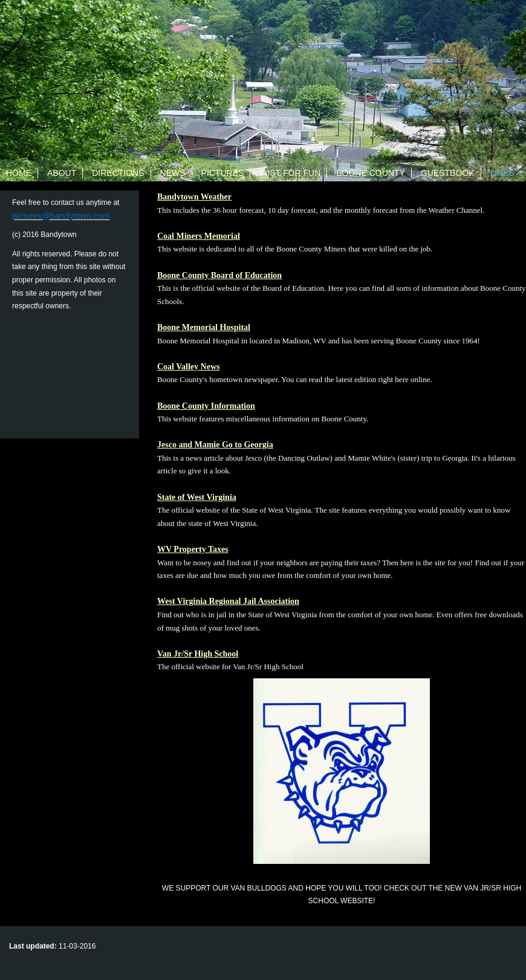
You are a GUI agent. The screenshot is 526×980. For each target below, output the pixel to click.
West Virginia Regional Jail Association (228, 601)
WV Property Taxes (193, 549)
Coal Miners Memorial (199, 236)
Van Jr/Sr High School (198, 654)
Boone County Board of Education (219, 275)
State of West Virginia (197, 497)
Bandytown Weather (194, 197)
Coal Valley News (188, 367)
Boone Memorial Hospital (204, 327)
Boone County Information (206, 406)
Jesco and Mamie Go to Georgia (215, 445)
